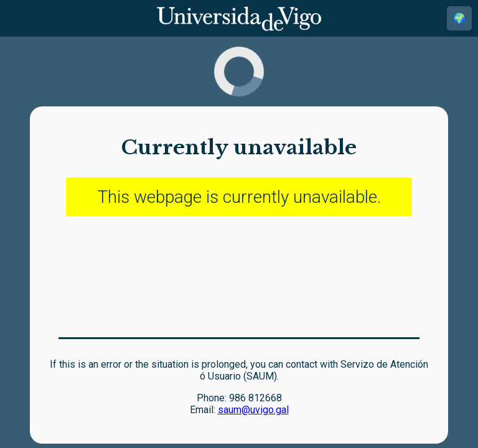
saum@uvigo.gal (253, 410)
